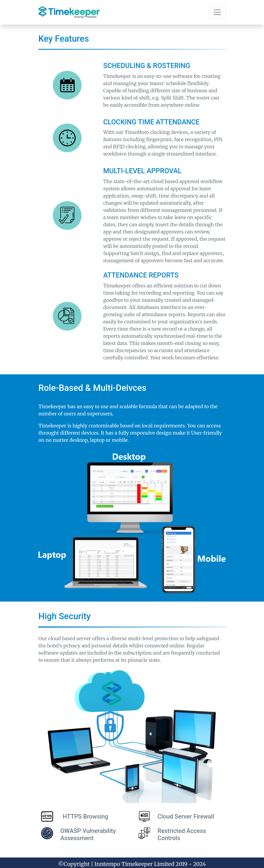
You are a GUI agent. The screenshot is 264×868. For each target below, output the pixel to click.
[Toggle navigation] (217, 12)
